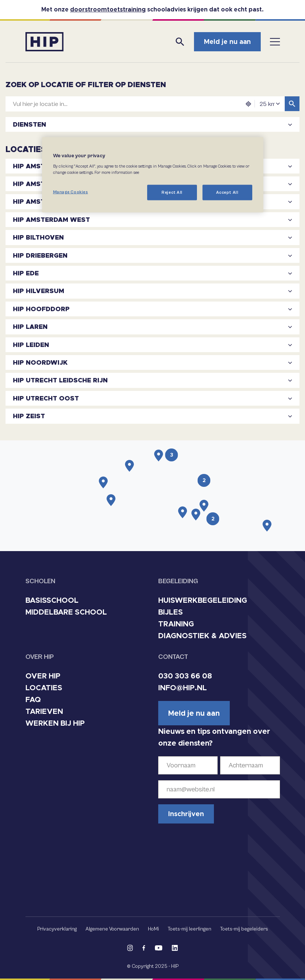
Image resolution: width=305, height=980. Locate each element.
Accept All (227, 192)
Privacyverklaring (57, 929)
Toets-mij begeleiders (244, 929)
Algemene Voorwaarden (112, 929)
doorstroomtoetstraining (108, 9)
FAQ (33, 699)
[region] (153, 175)
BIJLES (171, 612)
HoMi (153, 929)
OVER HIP (43, 676)
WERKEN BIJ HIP (55, 723)
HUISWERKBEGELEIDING (203, 600)
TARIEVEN (44, 711)
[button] (159, 455)
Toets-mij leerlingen (190, 929)
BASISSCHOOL (52, 600)
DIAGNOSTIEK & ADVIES (202, 636)
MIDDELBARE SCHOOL (66, 612)
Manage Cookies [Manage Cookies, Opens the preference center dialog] (71, 192)
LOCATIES (44, 688)
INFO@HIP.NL (183, 688)
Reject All (172, 192)
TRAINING (176, 624)
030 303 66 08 (185, 676)
